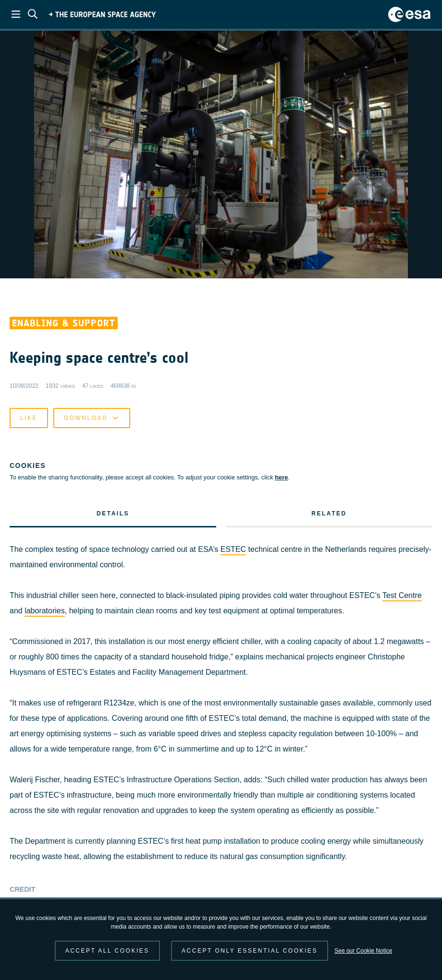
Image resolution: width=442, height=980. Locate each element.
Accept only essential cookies (250, 951)
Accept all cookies (107, 951)
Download (92, 875)
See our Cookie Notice (363, 951)
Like (29, 875)
